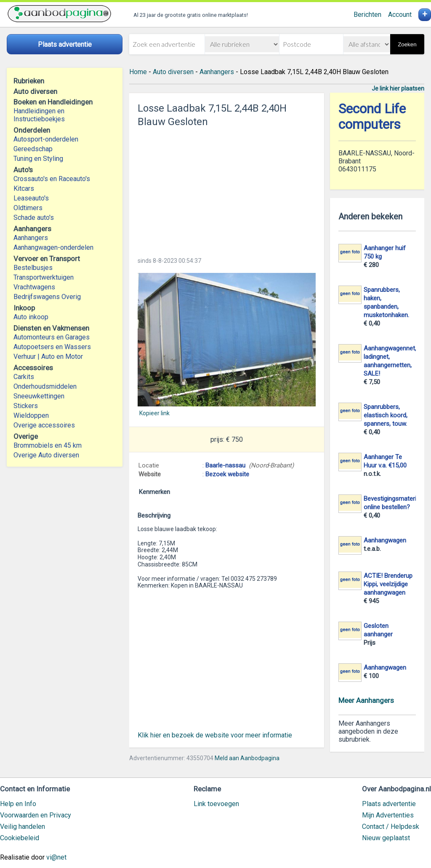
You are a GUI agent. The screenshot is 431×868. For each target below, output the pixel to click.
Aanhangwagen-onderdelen (53, 247)
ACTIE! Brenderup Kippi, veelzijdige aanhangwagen (388, 584)
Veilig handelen (23, 827)
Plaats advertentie (389, 804)
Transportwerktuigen (44, 277)
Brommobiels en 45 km (48, 445)
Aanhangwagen (385, 540)
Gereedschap (33, 149)
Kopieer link (154, 413)
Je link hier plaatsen (398, 88)
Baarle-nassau (225, 465)
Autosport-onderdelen (46, 139)
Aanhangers (31, 238)
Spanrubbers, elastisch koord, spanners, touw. (386, 415)
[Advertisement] (227, 190)
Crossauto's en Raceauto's (52, 179)
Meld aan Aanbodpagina (247, 758)
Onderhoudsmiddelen (45, 386)
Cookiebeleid (20, 838)
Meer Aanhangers (366, 700)
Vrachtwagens (34, 287)
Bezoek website (227, 474)
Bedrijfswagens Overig (47, 297)
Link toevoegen (216, 804)
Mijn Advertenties (388, 815)
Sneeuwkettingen (39, 396)
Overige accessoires (44, 425)
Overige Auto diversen (46, 455)
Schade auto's (34, 218)
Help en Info (18, 804)
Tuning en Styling (38, 159)
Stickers (26, 406)
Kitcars (24, 188)
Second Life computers (372, 117)
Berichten (367, 15)
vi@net (56, 857)
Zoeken (407, 44)
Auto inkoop (31, 317)
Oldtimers (28, 208)
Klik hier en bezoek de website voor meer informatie (215, 735)
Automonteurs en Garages (52, 337)
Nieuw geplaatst (386, 838)
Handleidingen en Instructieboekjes (39, 115)
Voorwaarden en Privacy (36, 815)
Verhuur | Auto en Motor (48, 357)
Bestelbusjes (33, 268)
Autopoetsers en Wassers (52, 347)
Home (138, 72)
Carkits (24, 377)
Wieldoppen (31, 415)
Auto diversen (173, 72)
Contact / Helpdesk (391, 827)
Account (400, 15)
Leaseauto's (31, 198)
